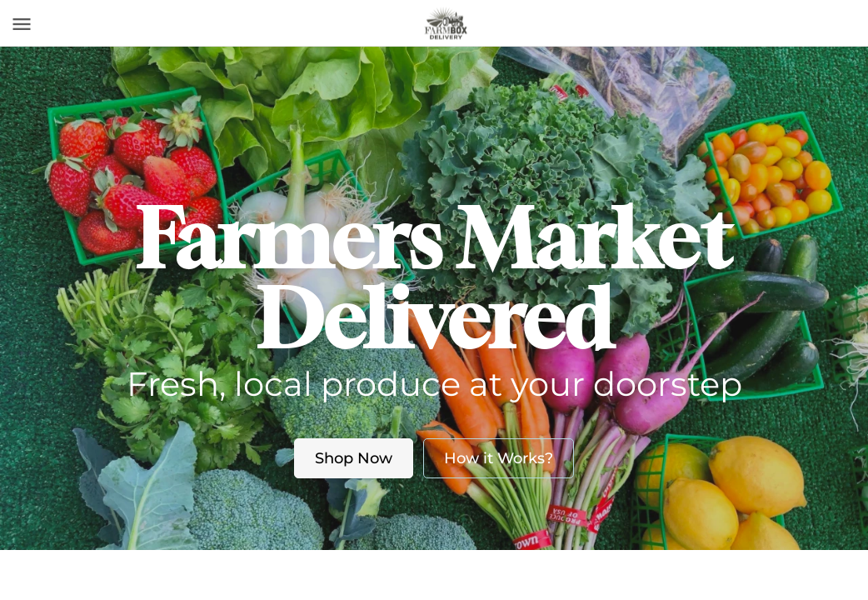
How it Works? (499, 458)
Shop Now (354, 458)
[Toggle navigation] (22, 24)
